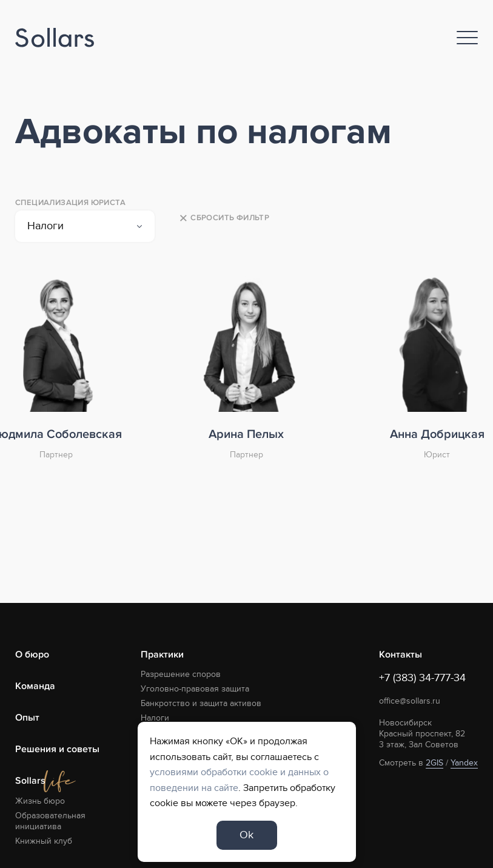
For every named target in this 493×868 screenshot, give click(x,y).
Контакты (401, 654)
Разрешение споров (181, 674)
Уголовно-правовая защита (195, 689)
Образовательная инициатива (50, 821)
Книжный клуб (44, 841)
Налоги (155, 718)
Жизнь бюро (40, 801)
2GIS (434, 763)
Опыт (27, 718)
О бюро (32, 654)
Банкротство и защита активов (201, 703)
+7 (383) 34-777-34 (422, 678)
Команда (35, 686)
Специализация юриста (70, 203)
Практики (162, 654)
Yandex (464, 763)
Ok (246, 835)
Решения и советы (57, 749)
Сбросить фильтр (224, 218)
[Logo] (55, 38)
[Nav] (467, 38)
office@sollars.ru (410, 701)
